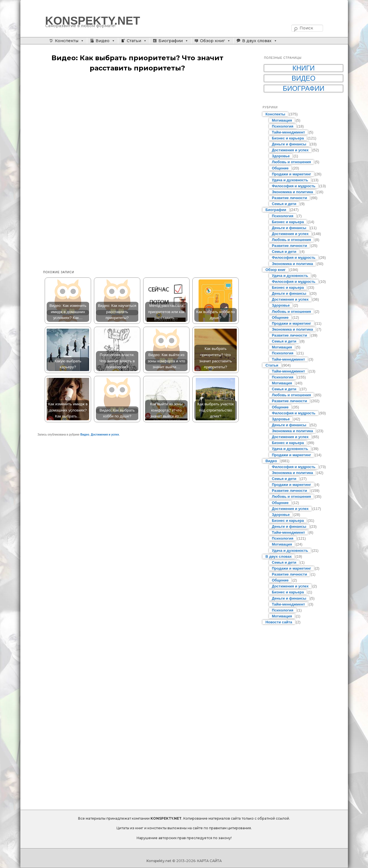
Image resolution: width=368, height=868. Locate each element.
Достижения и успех (105, 435)
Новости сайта (279, 622)
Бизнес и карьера (288, 138)
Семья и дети (284, 204)
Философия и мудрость (294, 186)
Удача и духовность (290, 180)
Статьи (134, 41)
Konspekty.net (159, 861)
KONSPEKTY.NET (93, 21)
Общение (280, 168)
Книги (304, 68)
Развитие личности (290, 198)
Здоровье (281, 156)
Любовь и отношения (291, 162)
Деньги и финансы (289, 144)
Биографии (171, 41)
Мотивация (282, 120)
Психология (283, 126)
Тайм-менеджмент (288, 132)
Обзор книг (212, 41)
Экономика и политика (292, 192)
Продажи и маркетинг (291, 174)
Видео (103, 41)
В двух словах (257, 41)
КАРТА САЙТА (209, 861)
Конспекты (67, 41)
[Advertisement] (143, 121)
